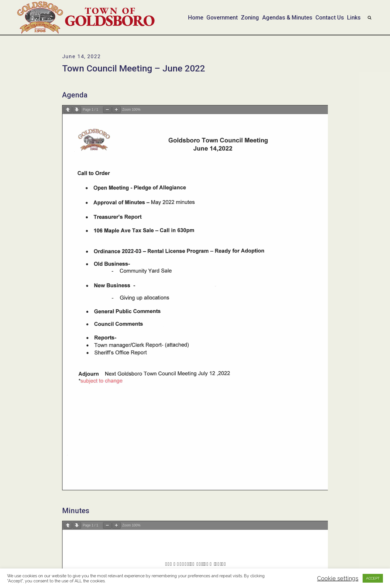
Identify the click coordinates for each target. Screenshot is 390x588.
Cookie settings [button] (338, 578)
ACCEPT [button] (373, 578)
